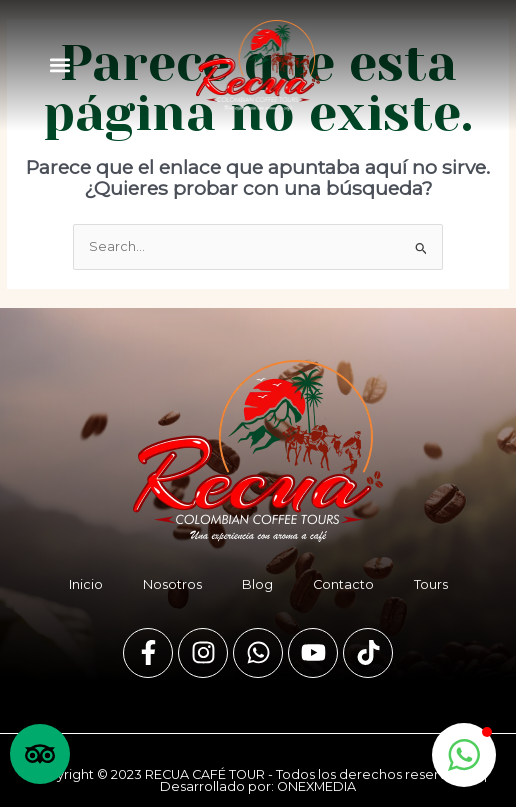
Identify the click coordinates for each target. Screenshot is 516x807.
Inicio (86, 584)
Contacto (343, 584)
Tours (431, 584)
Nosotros (172, 584)
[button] (59, 65)
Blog (257, 584)
